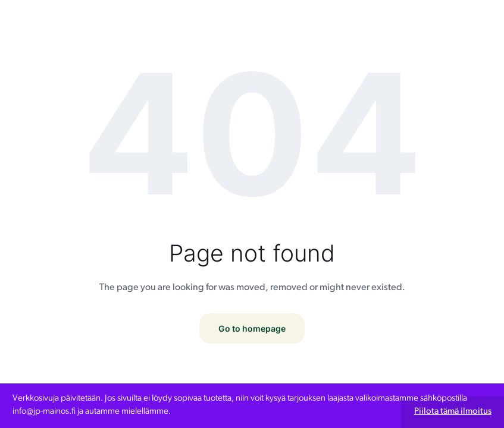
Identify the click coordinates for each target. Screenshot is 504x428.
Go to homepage (252, 328)
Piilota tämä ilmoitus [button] (453, 412)
